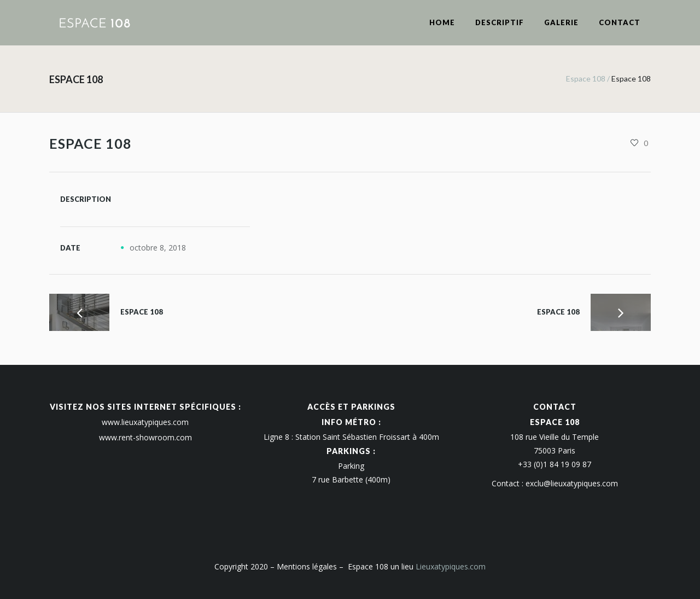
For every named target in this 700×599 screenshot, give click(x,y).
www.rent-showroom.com (145, 437)
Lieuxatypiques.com (451, 566)
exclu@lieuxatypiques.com (572, 483)
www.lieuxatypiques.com (145, 422)
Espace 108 (586, 78)
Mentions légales (307, 566)
